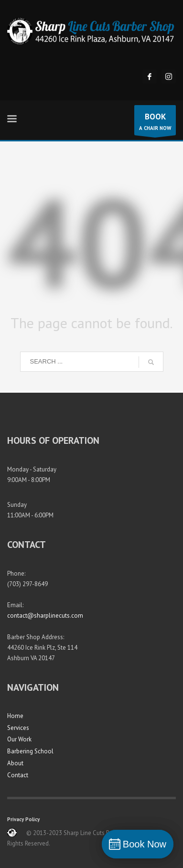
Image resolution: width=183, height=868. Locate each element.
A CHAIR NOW (155, 123)
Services (18, 728)
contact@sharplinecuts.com (45, 616)
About (15, 763)
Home (15, 716)
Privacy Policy (23, 819)
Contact (18, 775)
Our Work (19, 739)
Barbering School (30, 751)
